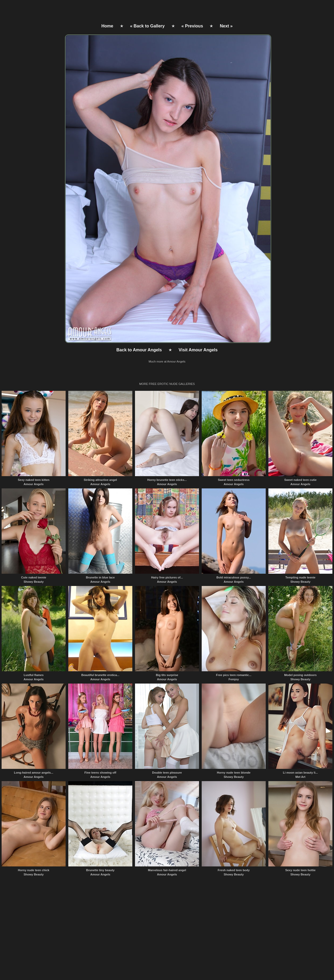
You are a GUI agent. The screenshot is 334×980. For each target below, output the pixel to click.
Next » (226, 26)
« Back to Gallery (147, 26)
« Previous (192, 26)
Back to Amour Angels (139, 350)
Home (107, 26)
